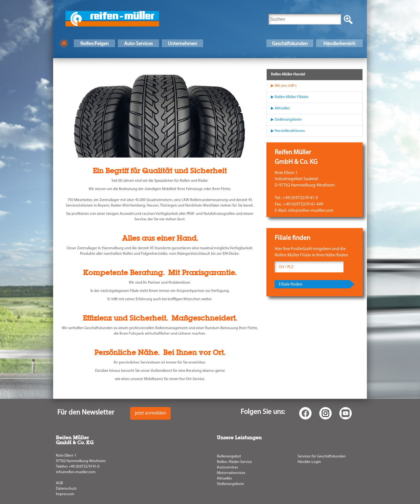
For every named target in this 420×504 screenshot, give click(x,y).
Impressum (65, 494)
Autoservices (227, 468)
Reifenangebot (229, 456)
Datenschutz (66, 489)
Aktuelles (224, 479)
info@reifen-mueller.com (76, 472)
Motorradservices (231, 473)
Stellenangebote (230, 484)
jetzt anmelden (150, 413)
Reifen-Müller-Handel (288, 74)
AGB (59, 483)
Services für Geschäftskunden (322, 456)
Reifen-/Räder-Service (234, 462)
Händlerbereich (339, 44)
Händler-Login (309, 462)
